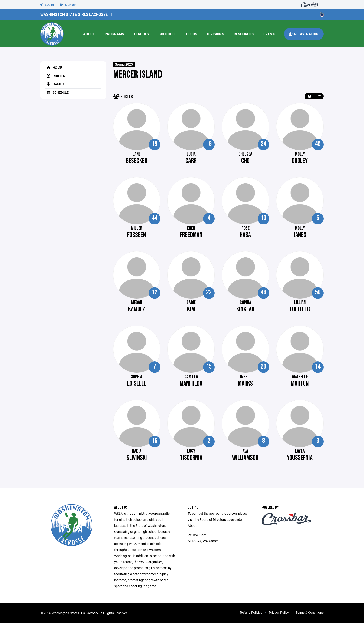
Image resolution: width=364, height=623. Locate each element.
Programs (114, 34)
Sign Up (68, 5)
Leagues (141, 34)
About (89, 34)
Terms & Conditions (310, 612)
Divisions (216, 34)
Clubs (192, 34)
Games (54, 84)
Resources (244, 34)
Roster (55, 76)
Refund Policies (251, 612)
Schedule (167, 34)
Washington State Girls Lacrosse (74, 14)
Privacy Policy (279, 612)
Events (270, 34)
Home (54, 68)
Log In (47, 5)
